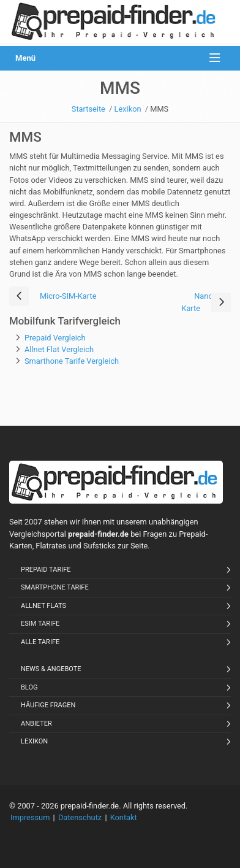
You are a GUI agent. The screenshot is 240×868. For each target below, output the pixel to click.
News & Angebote (51, 669)
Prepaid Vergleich (55, 338)
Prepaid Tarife (46, 570)
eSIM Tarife (40, 624)
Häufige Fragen (48, 705)
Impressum (30, 817)
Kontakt (124, 817)
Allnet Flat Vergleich (59, 349)
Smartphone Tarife (55, 587)
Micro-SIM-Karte (68, 296)
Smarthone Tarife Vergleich (72, 361)
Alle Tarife (40, 642)
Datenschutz (80, 817)
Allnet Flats (43, 606)
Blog (29, 687)
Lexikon (34, 741)
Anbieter (36, 724)
